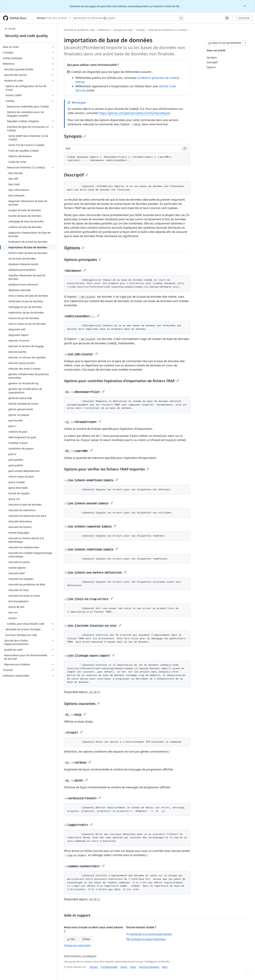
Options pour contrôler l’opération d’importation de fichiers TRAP (122, 381)
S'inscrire (244, 18)
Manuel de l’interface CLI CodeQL (168, 30)
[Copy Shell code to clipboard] (185, 149)
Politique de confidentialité (77, 945)
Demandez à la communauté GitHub (149, 934)
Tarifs (133, 967)
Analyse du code (123, 30)
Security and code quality (26, 36)
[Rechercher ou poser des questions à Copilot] (128, 18)
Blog (165, 967)
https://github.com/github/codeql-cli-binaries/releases (135, 113)
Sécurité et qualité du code (79, 30)
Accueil (10, 29)
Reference (104, 30)
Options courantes (82, 704)
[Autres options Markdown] (246, 43)
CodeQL (141, 30)
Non (86, 939)
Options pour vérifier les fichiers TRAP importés (107, 469)
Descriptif (76, 175)
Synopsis (75, 136)
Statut (124, 967)
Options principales (83, 260)
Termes (94, 967)
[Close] (245, 6)
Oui (71, 939)
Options (74, 248)
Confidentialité (109, 967)
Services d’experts (149, 967)
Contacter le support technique (146, 939)
